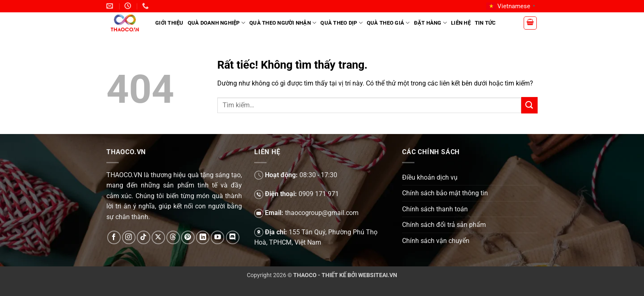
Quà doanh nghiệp (217, 23)
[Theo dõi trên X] (158, 237)
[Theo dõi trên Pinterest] (188, 237)
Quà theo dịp (342, 23)
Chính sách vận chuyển (436, 241)
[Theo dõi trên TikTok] (144, 237)
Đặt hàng (431, 23)
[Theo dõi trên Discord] (233, 237)
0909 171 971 (319, 194)
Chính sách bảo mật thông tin (445, 193)
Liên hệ (461, 23)
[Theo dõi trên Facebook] (114, 237)
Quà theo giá (388, 23)
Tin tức (485, 23)
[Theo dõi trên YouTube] (217, 237)
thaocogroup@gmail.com (322, 213)
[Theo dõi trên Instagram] (129, 237)
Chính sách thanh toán (435, 209)
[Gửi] (529, 105)
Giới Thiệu (169, 23)
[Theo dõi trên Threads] (173, 237)
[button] (530, 23)
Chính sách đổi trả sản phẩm (444, 225)
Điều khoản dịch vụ (430, 177)
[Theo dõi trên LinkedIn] (203, 237)
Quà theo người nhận (283, 23)
